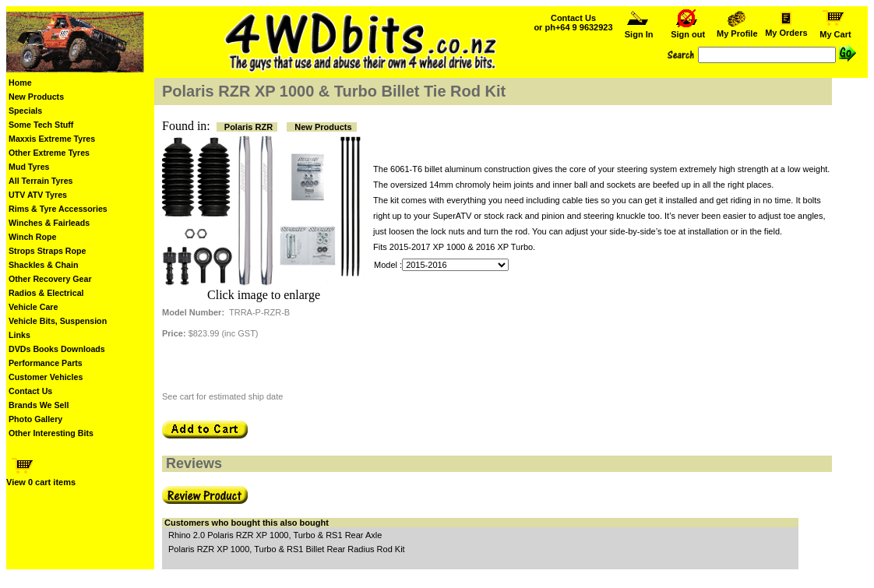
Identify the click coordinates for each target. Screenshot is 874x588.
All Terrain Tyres (41, 181)
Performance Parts (46, 363)
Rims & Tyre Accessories (58, 209)
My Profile (737, 30)
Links (19, 335)
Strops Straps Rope (47, 251)
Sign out (688, 30)
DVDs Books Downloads (57, 349)
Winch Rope (32, 237)
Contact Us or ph (573, 23)
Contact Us (30, 391)
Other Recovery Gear (50, 279)
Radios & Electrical (46, 293)
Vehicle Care (33, 307)
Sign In (639, 30)
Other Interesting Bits (51, 433)
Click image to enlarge (264, 295)
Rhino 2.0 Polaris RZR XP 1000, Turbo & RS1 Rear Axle (275, 535)
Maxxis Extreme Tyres (52, 139)
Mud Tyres (29, 167)
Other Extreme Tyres (49, 153)
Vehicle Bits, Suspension (58, 321)
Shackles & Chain (43, 265)
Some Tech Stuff (41, 125)
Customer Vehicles (46, 377)
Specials (25, 111)
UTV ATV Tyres (38, 195)
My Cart (835, 30)
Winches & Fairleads (49, 223)
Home (20, 83)
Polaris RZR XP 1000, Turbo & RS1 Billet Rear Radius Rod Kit (287, 549)
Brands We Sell (39, 405)
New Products (36, 97)
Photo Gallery (35, 419)
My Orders (786, 29)
